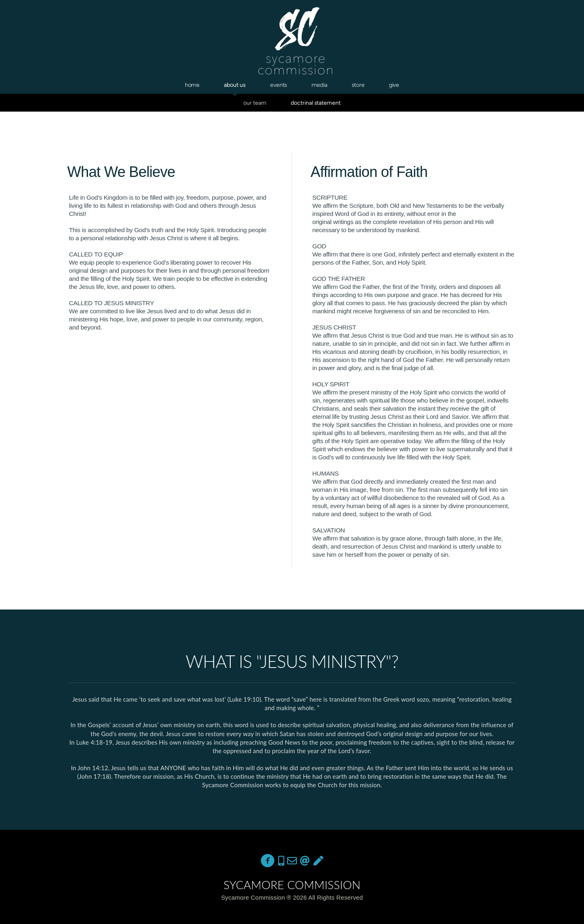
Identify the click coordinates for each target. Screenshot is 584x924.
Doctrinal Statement (316, 103)
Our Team (255, 103)
